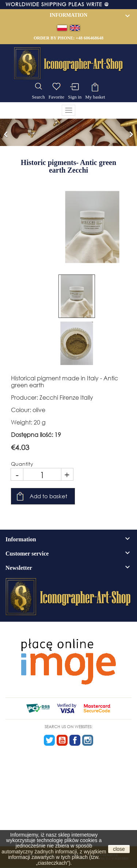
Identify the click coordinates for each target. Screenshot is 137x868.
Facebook (75, 740)
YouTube (62, 740)
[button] (6, 132)
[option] (68, 132)
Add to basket (48, 496)
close (119, 849)
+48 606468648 (90, 38)
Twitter (49, 740)
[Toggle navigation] (69, 110)
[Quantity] (42, 474)
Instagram (88, 740)
